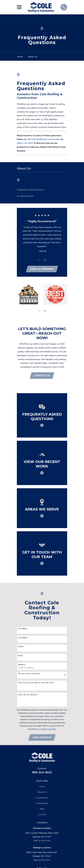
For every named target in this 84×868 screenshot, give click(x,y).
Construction (42, 798)
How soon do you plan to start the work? (36, 683)
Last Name (23, 638)
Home (42, 786)
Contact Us (42, 376)
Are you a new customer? (29, 674)
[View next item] (44, 260)
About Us (42, 792)
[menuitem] (42, 190)
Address (22, 665)
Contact (42, 814)
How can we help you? (28, 695)
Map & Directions (42, 840)
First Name (23, 629)
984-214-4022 (42, 772)
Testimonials (42, 803)
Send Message (42, 737)
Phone (21, 647)
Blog (42, 809)
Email (20, 656)
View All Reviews (42, 269)
